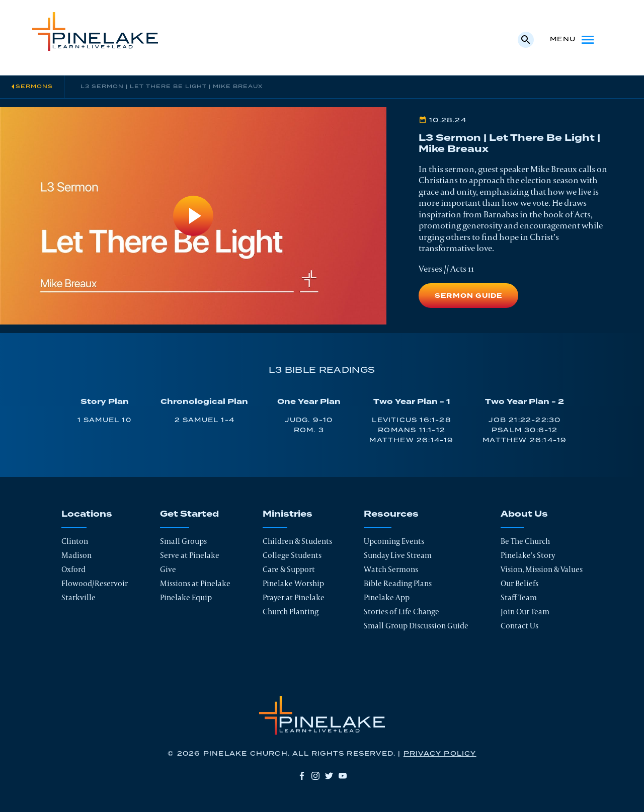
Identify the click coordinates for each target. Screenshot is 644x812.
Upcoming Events (394, 541)
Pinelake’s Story (528, 555)
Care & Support (289, 569)
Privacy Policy (440, 754)
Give (168, 569)
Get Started (189, 514)
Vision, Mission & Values (542, 569)
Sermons (34, 87)
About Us (524, 514)
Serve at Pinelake (190, 555)
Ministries (288, 514)
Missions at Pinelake (195, 583)
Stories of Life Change (401, 612)
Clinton (75, 541)
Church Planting (291, 612)
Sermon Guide (468, 296)
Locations (87, 514)
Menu (573, 40)
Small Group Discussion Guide (416, 626)
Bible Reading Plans (398, 583)
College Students (292, 555)
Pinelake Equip (186, 597)
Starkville (78, 597)
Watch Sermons (391, 569)
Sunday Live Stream (398, 555)
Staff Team (519, 597)
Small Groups (183, 541)
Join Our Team (525, 612)
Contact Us (519, 626)
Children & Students (297, 541)
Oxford (73, 569)
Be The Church (525, 541)
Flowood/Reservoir (95, 583)
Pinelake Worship (293, 583)
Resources (391, 514)
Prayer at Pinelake (294, 597)
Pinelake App (387, 597)
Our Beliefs (519, 583)
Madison (76, 555)
